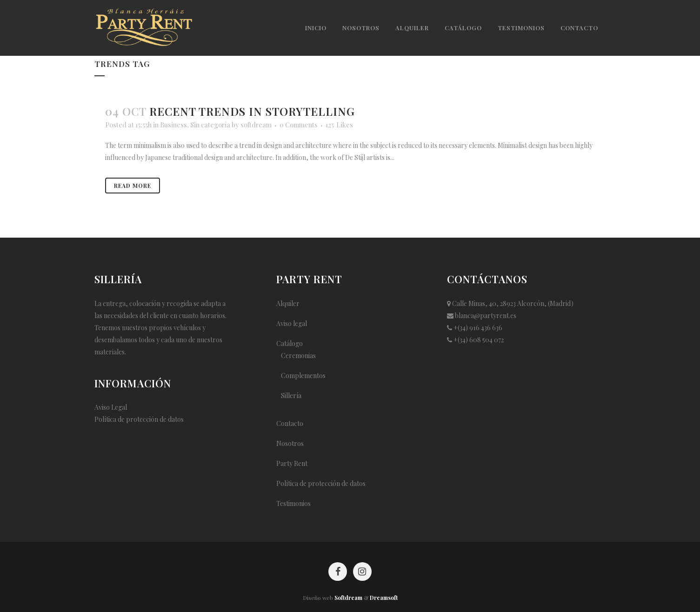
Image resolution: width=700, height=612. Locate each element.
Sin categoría (210, 125)
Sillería (291, 396)
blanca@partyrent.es (486, 316)
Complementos (303, 376)
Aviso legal (292, 323)
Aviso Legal (111, 407)
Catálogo (290, 343)
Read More (133, 186)
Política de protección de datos (139, 419)
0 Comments (299, 125)
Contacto (290, 423)
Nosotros (290, 443)
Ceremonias (298, 356)
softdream (256, 125)
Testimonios (293, 503)
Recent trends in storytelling (252, 111)
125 (339, 125)
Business (173, 125)
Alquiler (288, 303)
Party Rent (292, 463)
